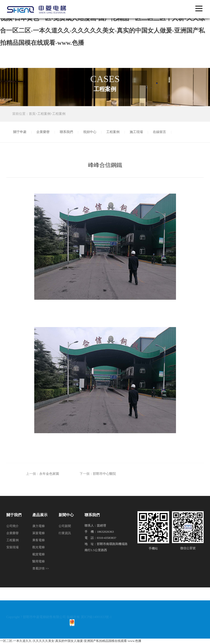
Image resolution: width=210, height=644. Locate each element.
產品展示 (40, 515)
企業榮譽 (43, 132)
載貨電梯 (39, 554)
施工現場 (136, 132)
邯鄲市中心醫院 (104, 478)
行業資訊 (65, 533)
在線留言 (159, 132)
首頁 (32, 114)
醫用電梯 (39, 561)
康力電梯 (39, 526)
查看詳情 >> (41, 568)
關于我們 (14, 515)
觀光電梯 (39, 547)
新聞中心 (66, 515)
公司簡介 (13, 526)
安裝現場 (13, 547)
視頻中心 (90, 132)
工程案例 (44, 114)
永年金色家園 (49, 478)
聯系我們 (66, 132)
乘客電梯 (39, 540)
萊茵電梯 (39, 533)
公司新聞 (65, 526)
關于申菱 (20, 132)
